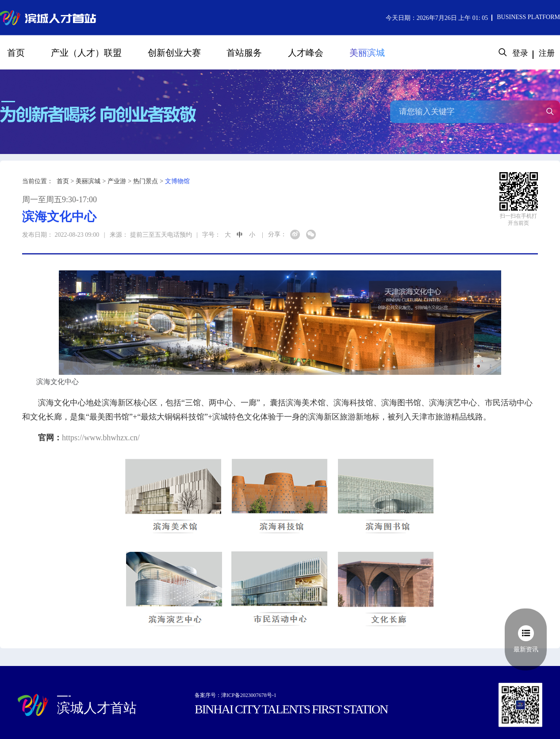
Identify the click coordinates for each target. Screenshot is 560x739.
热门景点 (146, 181)
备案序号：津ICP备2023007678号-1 (236, 695)
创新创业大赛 (174, 53)
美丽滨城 (367, 53)
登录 (520, 53)
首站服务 (244, 53)
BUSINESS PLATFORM (528, 17)
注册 (547, 53)
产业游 (117, 181)
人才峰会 (306, 53)
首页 (16, 53)
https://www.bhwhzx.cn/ (101, 438)
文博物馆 (177, 181)
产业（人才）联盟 (86, 53)
